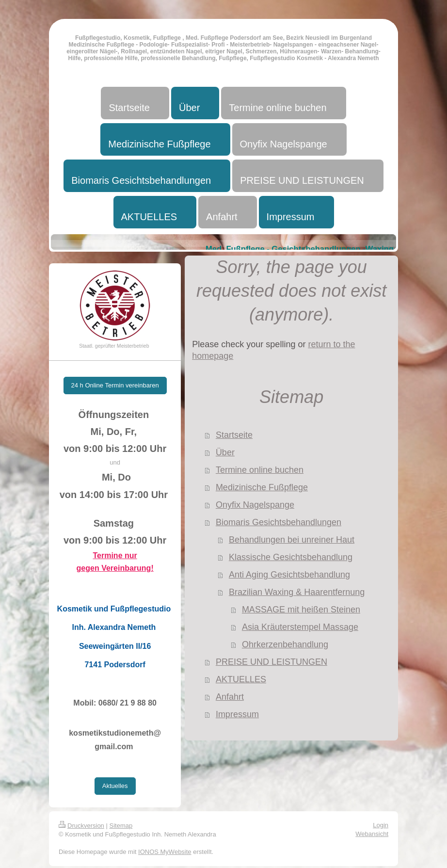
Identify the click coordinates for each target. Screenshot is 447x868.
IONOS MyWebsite (165, 852)
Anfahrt (230, 697)
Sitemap (121, 826)
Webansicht (372, 834)
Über (225, 452)
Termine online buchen (260, 470)
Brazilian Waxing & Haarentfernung (297, 592)
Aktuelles (115, 786)
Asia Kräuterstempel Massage (300, 627)
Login (381, 825)
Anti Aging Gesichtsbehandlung (289, 575)
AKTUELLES (241, 679)
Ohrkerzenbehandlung (285, 644)
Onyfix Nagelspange (255, 505)
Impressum (237, 714)
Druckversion (81, 826)
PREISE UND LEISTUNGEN (271, 662)
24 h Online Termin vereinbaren (115, 385)
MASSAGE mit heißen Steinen (301, 610)
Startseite (234, 435)
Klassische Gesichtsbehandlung (291, 557)
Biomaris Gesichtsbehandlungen (279, 522)
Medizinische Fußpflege (262, 487)
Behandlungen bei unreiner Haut (292, 540)
